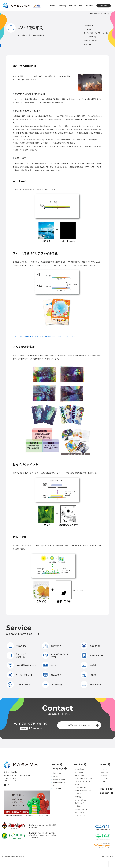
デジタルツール (91, 685)
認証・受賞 (105, 772)
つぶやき (104, 769)
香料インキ (88, 44)
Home (52, 6)
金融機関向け (51, 646)
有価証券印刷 (16, 646)
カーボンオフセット (81, 800)
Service (72, 6)
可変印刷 (88, 665)
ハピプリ (50, 665)
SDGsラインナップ (18, 685)
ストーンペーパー (92, 655)
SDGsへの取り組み (59, 779)
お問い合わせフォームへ (83, 725)
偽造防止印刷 (90, 646)
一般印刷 (88, 675)
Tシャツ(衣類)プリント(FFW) (55, 655)
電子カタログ (51, 675)
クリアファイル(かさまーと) (17, 655)
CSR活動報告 (57, 789)
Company (62, 6)
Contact (104, 6)
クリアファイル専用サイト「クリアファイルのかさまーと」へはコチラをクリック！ (45, 336)
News (81, 6)
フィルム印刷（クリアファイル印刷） (96, 33)
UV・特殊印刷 (52, 685)
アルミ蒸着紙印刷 (90, 37)
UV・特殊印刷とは (90, 25)
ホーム (91, 14)
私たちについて (58, 773)
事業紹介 (96, 14)
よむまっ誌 (105, 778)
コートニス (88, 29)
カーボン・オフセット (20, 675)
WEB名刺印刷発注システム (21, 665)
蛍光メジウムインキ (91, 40)
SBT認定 (56, 776)
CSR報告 (104, 775)
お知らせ (104, 781)
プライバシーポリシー (107, 857)
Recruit (89, 6)
